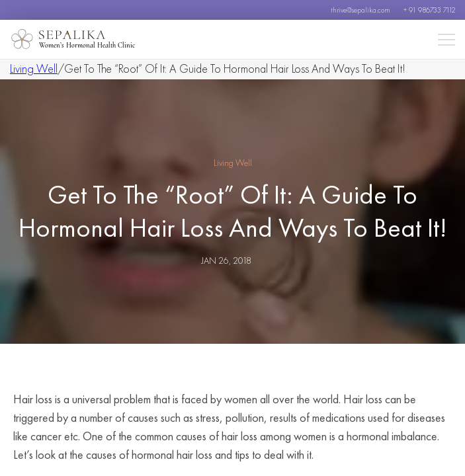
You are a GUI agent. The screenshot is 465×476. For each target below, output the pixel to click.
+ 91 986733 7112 (429, 10)
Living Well (34, 68)
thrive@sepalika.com (360, 10)
